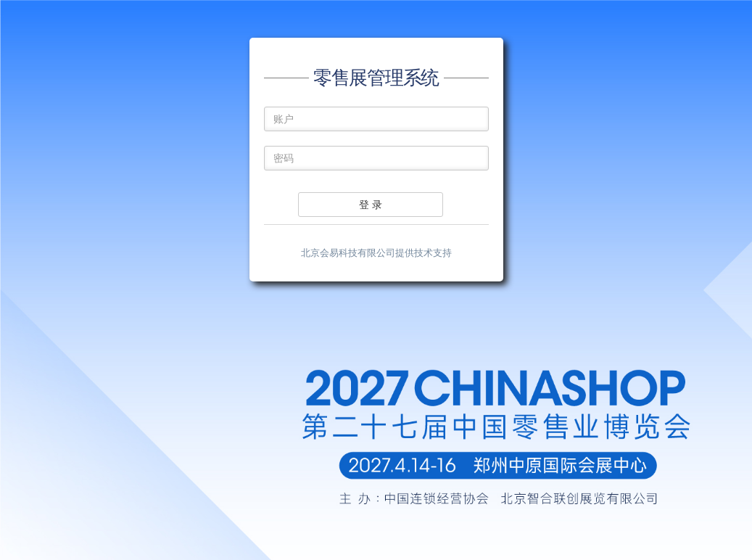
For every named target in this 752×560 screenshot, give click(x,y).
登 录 (371, 205)
